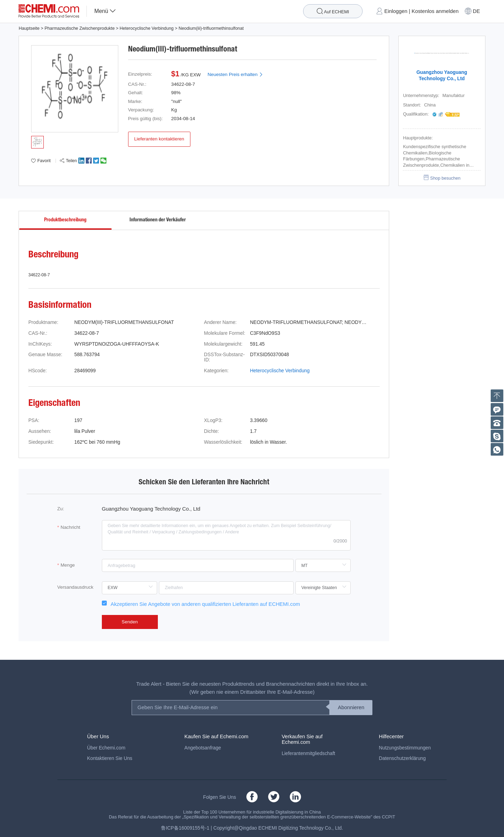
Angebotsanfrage (203, 748)
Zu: (61, 509)
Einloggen (396, 11)
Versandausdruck (75, 587)
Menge (68, 565)
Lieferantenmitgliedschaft (309, 753)
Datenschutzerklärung (402, 758)
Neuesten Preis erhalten (235, 74)
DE (477, 11)
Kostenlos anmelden (435, 11)
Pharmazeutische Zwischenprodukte (79, 28)
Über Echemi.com (106, 748)
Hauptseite (29, 28)
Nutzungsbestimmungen (405, 748)
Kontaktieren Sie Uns (110, 758)
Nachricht (70, 527)
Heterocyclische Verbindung (147, 28)
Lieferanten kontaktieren (159, 139)
